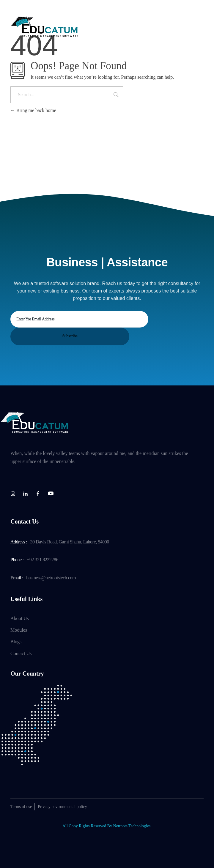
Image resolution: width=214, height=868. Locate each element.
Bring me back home (33, 110)
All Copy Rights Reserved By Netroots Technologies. (107, 826)
